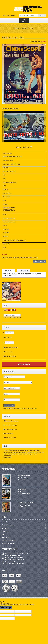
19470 (31, 28)
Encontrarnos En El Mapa (13, 555)
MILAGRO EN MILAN (24, 476)
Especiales (5, 522)
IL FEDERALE (22, 489)
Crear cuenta (6, 531)
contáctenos (9, 434)
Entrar (4, 534)
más (24, 480)
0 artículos (8, 338)
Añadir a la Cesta (40, 261)
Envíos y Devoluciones (12, 421)
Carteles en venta (11, 438)
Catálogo (17, 28)
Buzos (24, 28)
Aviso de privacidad (11, 425)
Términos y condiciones (9, 540)
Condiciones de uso (11, 429)
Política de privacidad (8, 544)
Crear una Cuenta (10, 356)
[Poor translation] (9, 607)
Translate (17, 318)
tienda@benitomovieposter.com (15, 559)
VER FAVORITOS (24, 364)
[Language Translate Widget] (12, 315)
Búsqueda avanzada (8, 525)
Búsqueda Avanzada (12, 348)
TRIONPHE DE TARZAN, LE (26, 503)
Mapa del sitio (6, 537)
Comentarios (9, 352)
